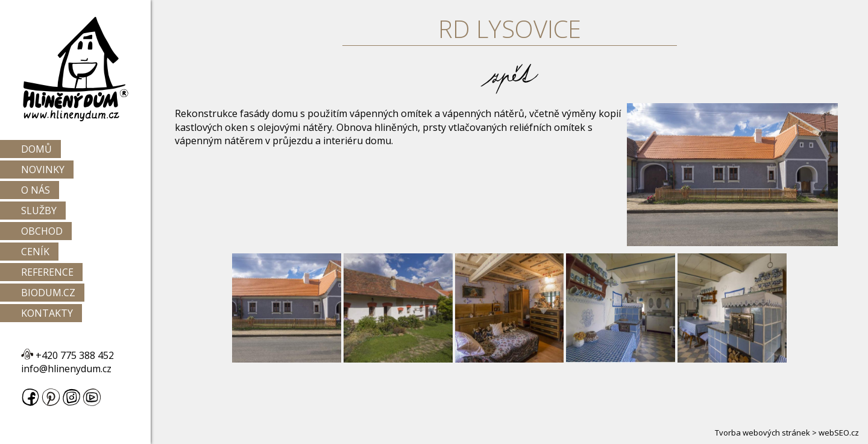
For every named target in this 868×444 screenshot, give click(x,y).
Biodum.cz (48, 293)
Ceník (35, 252)
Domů (36, 149)
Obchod (42, 231)
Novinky (43, 170)
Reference (47, 272)
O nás (36, 190)
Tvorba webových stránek (763, 433)
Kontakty (47, 313)
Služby (39, 211)
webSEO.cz (839, 433)
